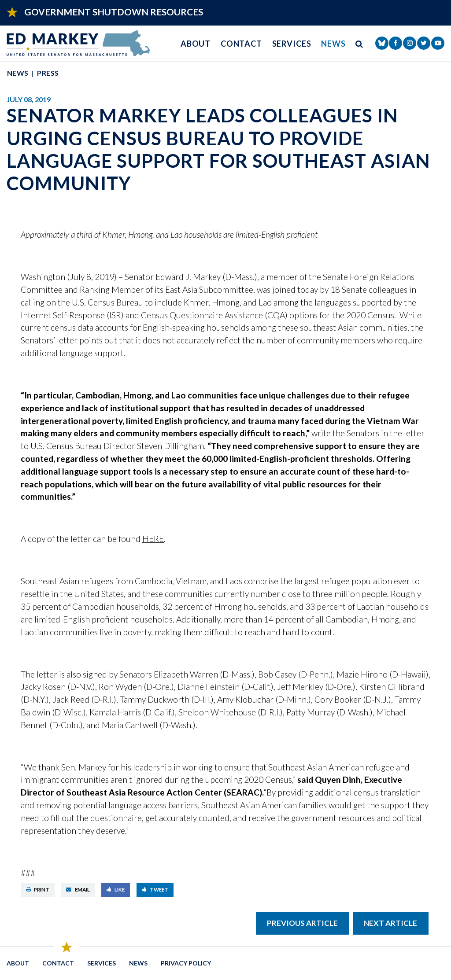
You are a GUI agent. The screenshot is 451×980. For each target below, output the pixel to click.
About (196, 44)
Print (38, 890)
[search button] (359, 43)
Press (48, 73)
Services (292, 44)
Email (78, 890)
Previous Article (302, 923)
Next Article (390, 923)
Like (116, 890)
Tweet (155, 890)
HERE (153, 539)
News (333, 44)
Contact (241, 44)
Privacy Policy (186, 963)
